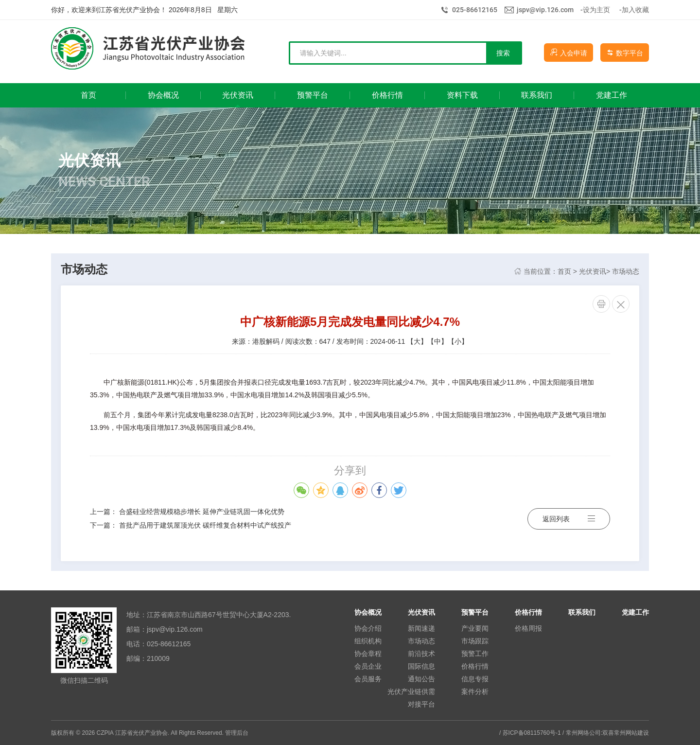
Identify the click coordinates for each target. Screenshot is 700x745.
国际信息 (421, 666)
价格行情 (475, 666)
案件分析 (475, 692)
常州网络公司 (583, 733)
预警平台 (475, 612)
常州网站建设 (631, 733)
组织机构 (368, 641)
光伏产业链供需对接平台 (411, 698)
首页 (564, 271)
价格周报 (528, 628)
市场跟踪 (475, 641)
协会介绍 (368, 628)
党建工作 (635, 612)
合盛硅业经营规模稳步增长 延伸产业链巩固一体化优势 (202, 512)
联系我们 (582, 612)
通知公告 (421, 679)
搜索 (503, 53)
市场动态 (626, 271)
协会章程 (368, 654)
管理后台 (237, 733)
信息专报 (475, 679)
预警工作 (475, 654)
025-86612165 (475, 10)
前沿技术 (421, 654)
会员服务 (368, 679)
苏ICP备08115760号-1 (532, 733)
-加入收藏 (634, 10)
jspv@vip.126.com (545, 10)
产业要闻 (475, 628)
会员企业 (368, 666)
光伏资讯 (593, 271)
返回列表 (569, 518)
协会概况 (368, 612)
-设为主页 (595, 10)
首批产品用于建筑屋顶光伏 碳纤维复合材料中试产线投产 (205, 525)
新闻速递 (421, 628)
